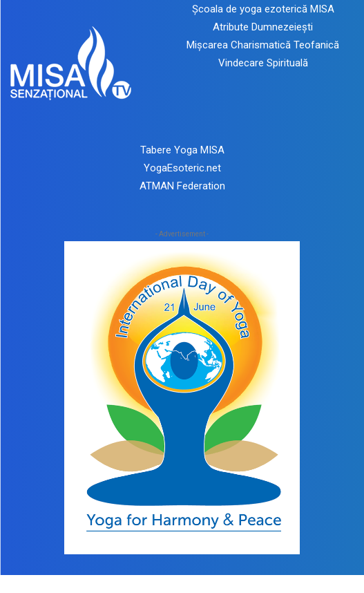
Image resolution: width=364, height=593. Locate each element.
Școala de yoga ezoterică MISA (263, 9)
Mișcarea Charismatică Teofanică (263, 45)
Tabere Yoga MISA (182, 150)
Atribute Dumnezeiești (263, 27)
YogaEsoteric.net (182, 168)
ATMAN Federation (182, 186)
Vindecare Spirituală (263, 63)
